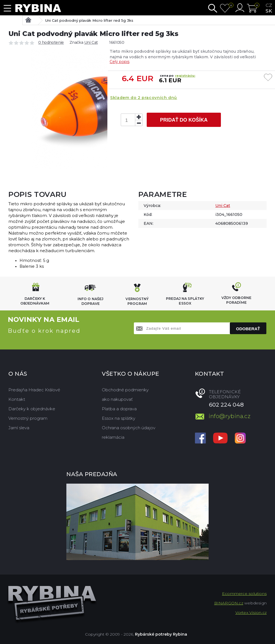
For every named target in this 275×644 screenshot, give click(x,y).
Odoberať (248, 329)
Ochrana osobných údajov (129, 428)
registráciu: (185, 76)
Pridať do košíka (184, 120)
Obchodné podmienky (125, 390)
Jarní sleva (19, 428)
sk (269, 11)
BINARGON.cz (229, 603)
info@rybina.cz (230, 416)
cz (269, 5)
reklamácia (113, 437)
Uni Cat (91, 42)
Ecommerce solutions (244, 594)
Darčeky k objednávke (32, 409)
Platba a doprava (119, 409)
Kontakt (17, 399)
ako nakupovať (117, 399)
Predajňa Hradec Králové (34, 390)
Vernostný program (28, 418)
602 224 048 (226, 405)
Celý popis (120, 62)
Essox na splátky (119, 418)
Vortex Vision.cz (251, 612)
